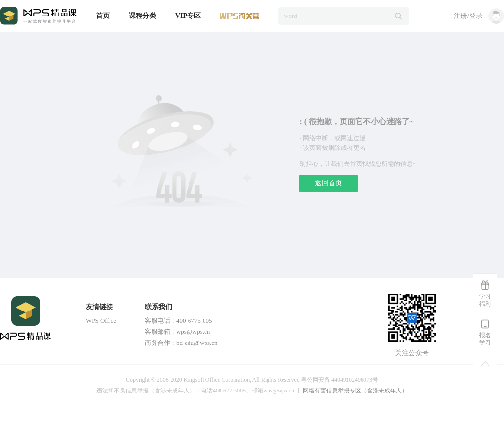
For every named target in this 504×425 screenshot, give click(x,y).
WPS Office (101, 320)
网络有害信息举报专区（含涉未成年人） (355, 391)
